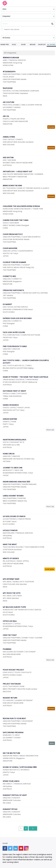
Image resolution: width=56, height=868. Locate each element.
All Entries (51, 45)
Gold (14, 45)
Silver (23, 45)
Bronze (33, 45)
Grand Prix (5, 45)
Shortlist (42, 45)
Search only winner (12, 29)
